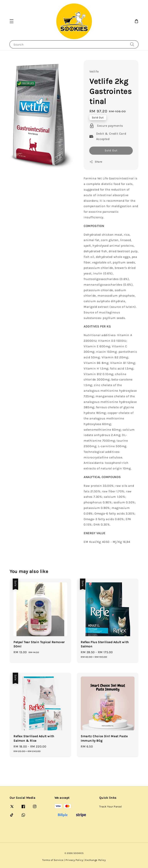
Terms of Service (53, 860)
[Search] (132, 44)
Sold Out (111, 150)
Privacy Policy (74, 860)
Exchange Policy (95, 860)
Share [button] (96, 162)
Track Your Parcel (111, 807)
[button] (12, 21)
